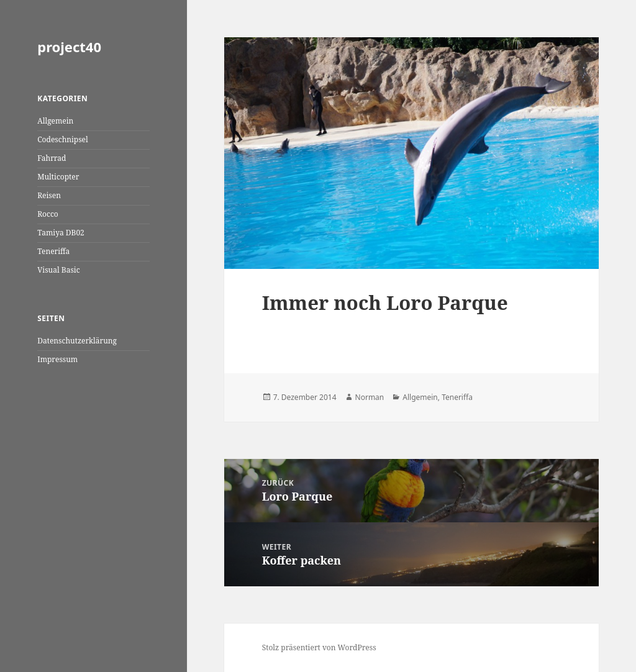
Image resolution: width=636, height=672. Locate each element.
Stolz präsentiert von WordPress (319, 647)
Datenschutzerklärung (77, 341)
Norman (370, 397)
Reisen (49, 195)
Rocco (48, 214)
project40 (69, 47)
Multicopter (58, 177)
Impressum (57, 359)
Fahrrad (52, 158)
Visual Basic (58, 270)
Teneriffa (53, 251)
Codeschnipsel (63, 139)
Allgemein (55, 121)
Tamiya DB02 (61, 233)
